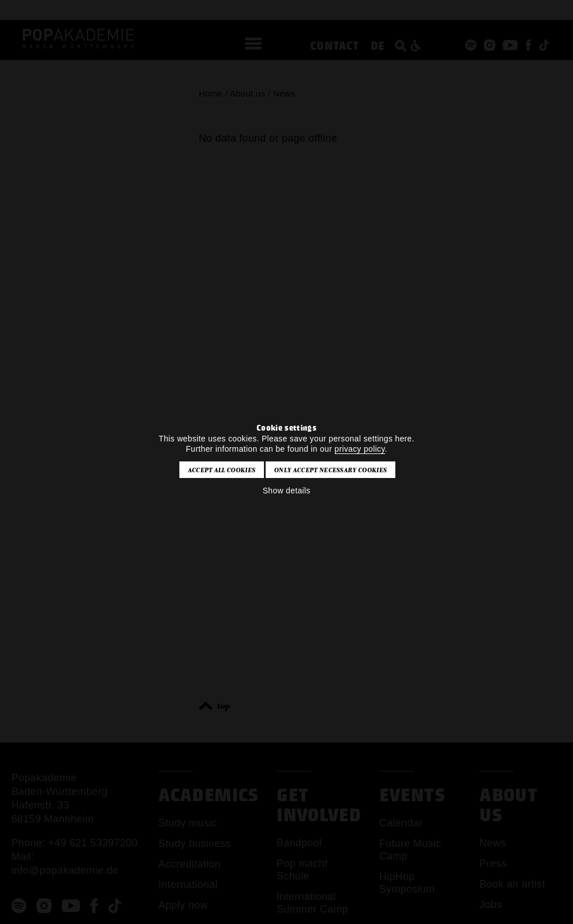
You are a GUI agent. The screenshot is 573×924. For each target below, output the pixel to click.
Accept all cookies (222, 470)
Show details (287, 491)
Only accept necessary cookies (330, 470)
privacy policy (360, 449)
